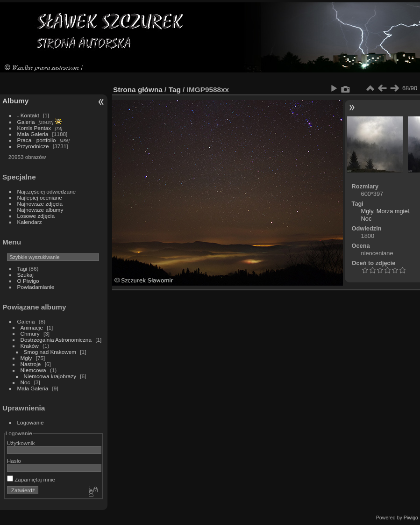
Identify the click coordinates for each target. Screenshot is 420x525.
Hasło (14, 461)
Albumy (15, 101)
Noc (25, 382)
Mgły (26, 358)
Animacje (32, 327)
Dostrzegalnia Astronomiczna (56, 340)
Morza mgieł (393, 211)
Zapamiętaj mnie (31, 479)
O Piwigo (28, 281)
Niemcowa (33, 370)
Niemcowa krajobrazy (50, 376)
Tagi (22, 269)
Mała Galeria (33, 134)
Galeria (26, 122)
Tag (175, 90)
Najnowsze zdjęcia (40, 204)
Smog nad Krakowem (50, 352)
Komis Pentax (34, 128)
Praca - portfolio (37, 140)
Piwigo (411, 518)
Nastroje (31, 364)
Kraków (30, 346)
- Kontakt (28, 115)
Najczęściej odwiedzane (47, 191)
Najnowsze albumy (40, 210)
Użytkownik (21, 443)
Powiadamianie (36, 287)
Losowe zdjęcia (36, 216)
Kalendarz (30, 222)
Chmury (30, 334)
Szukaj (25, 275)
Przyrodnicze (33, 146)
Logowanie (31, 422)
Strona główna (138, 90)
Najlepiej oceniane (40, 198)
